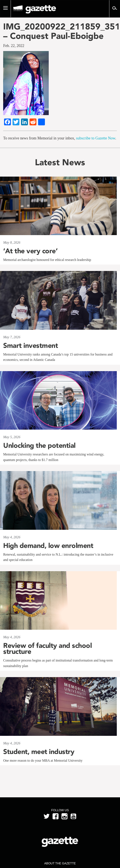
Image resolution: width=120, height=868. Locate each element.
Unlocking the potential (39, 445)
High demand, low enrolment (48, 546)
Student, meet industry (39, 752)
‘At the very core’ (30, 251)
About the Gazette (60, 863)
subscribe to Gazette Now (96, 138)
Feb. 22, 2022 (14, 46)
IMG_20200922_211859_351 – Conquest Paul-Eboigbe (60, 31)
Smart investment (31, 345)
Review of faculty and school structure (47, 648)
